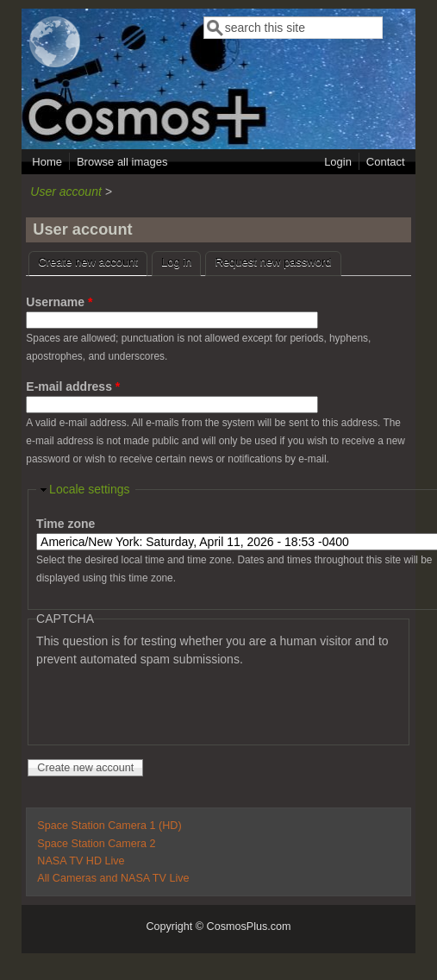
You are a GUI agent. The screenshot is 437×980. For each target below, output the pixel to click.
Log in (176, 262)
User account (66, 192)
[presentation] (167, 702)
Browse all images (122, 162)
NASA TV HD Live (81, 861)
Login (338, 162)
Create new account (93, 260)
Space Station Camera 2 (96, 844)
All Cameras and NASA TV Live (113, 878)
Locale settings (89, 489)
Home (47, 162)
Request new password (273, 262)
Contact (386, 162)
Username (59, 302)
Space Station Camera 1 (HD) (109, 826)
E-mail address (73, 386)
